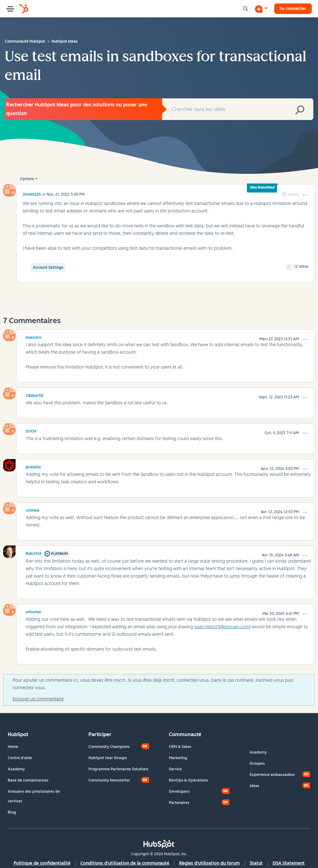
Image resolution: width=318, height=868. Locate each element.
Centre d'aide (20, 758)
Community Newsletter (109, 780)
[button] (305, 195)
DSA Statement (289, 863)
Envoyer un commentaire (38, 699)
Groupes (257, 764)
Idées (254, 786)
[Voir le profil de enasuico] (34, 337)
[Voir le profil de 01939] (31, 430)
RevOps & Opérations (189, 780)
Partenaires (179, 803)
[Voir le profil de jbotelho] (33, 466)
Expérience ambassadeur (272, 775)
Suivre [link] (294, 195)
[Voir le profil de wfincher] (34, 611)
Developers (179, 791)
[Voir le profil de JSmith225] (32, 194)
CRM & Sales (180, 747)
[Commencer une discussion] (261, 9)
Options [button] (27, 179)
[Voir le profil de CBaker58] (34, 395)
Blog (12, 812)
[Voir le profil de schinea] (32, 509)
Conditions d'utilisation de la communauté (125, 863)
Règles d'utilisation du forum (209, 863)
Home (13, 747)
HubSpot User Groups (108, 758)
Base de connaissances (28, 780)
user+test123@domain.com (223, 627)
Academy (16, 769)
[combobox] (238, 109)
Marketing (178, 758)
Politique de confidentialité (42, 863)
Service (175, 769)
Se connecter (293, 9)
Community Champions (109, 747)
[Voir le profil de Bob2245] (34, 553)
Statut (256, 863)
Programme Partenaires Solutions (118, 769)
